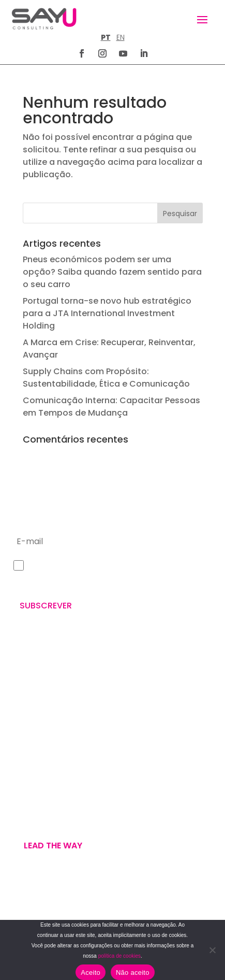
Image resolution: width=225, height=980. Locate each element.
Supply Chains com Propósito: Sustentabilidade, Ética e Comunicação (106, 378)
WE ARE (25, 789)
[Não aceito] (212, 950)
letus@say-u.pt (41, 737)
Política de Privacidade (73, 581)
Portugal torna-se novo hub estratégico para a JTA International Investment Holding (107, 313)
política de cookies (119, 956)
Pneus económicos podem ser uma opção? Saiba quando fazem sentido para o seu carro (112, 272)
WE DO (24, 802)
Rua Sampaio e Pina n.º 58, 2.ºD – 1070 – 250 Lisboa (107, 656)
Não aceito (133, 972)
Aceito (91, 972)
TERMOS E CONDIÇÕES (46, 918)
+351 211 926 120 (41, 703)
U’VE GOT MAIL (38, 814)
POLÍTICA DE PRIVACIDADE (51, 905)
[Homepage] (44, 19)
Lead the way (53, 846)
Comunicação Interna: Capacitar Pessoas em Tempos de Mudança (111, 407)
